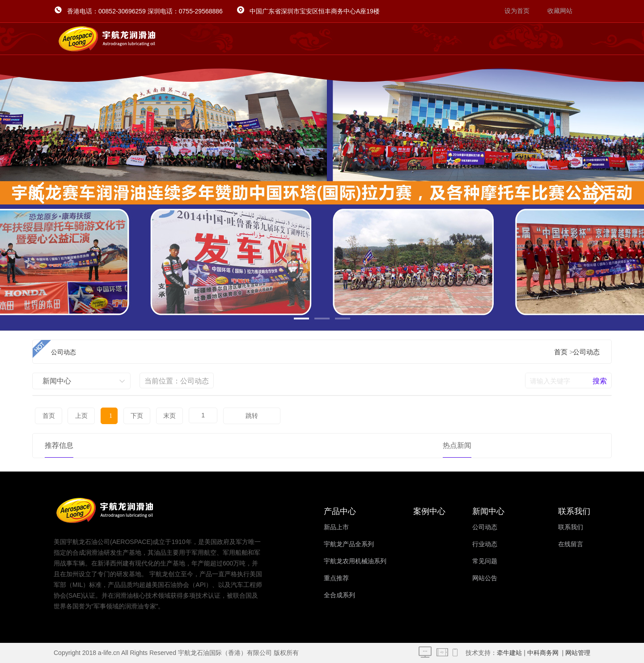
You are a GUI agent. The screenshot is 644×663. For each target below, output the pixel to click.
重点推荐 (336, 578)
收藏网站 (560, 11)
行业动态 (485, 544)
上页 (78, 416)
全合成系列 (339, 595)
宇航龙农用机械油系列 (355, 561)
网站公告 (485, 578)
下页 (127, 416)
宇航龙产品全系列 (349, 544)
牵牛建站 (509, 653)
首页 (561, 352)
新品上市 (336, 527)
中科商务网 (543, 653)
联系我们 (571, 527)
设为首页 (517, 11)
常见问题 (485, 561)
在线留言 (571, 544)
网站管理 (578, 653)
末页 (157, 416)
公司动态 (586, 352)
